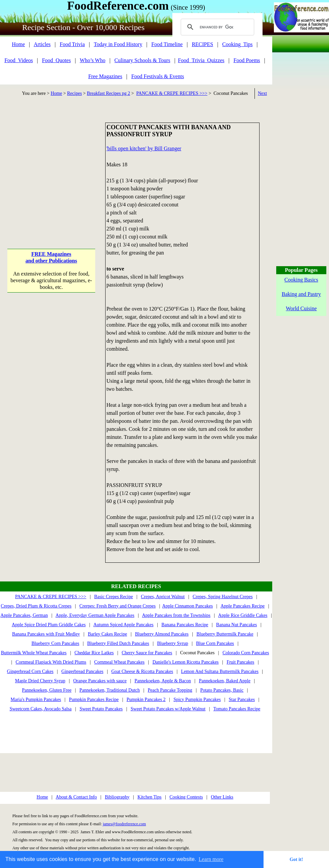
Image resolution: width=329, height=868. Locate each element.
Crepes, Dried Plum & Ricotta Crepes (36, 606)
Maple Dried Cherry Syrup (40, 681)
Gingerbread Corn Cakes (30, 671)
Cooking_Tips (237, 44)
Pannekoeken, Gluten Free (47, 690)
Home (18, 44)
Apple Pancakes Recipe (242, 606)
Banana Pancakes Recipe (185, 625)
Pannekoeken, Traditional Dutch (110, 690)
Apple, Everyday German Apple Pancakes (95, 615)
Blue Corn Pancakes (215, 643)
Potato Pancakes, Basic (222, 690)
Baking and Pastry (301, 294)
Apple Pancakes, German (24, 615)
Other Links (222, 797)
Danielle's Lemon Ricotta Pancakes (185, 662)
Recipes (74, 93)
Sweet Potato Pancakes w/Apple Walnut (168, 709)
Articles (42, 44)
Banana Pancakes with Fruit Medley (46, 634)
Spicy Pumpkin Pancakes (197, 700)
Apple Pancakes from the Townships (176, 615)
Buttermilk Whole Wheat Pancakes (34, 653)
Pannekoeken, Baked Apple (224, 681)
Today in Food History (118, 44)
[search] (216, 27)
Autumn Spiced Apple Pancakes (124, 625)
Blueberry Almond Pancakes (162, 634)
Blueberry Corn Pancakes (55, 643)
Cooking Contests (186, 797)
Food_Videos (19, 60)
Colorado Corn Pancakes (246, 653)
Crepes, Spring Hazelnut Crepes (223, 597)
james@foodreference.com (124, 824)
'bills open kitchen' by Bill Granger (144, 148)
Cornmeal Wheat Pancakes (119, 662)
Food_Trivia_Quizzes (201, 60)
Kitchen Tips (150, 797)
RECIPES (202, 44)
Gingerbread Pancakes (83, 671)
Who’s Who (93, 60)
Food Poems (247, 60)
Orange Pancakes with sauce (100, 681)
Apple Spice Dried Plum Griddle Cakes (49, 625)
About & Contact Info (76, 797)
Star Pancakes (242, 700)
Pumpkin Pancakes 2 (146, 700)
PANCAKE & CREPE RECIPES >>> (172, 93)
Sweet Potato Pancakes (101, 709)
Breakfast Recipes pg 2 (108, 93)
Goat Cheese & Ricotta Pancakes (142, 671)
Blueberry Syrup (173, 643)
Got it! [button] (296, 859)
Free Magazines (105, 76)
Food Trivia (72, 44)
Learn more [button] (211, 859)
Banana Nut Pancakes (236, 625)
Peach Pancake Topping (170, 690)
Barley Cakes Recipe (107, 634)
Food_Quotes (56, 60)
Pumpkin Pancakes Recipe (94, 700)
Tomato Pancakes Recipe (237, 709)
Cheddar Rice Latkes (94, 653)
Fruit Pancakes (240, 662)
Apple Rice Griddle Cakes (243, 615)
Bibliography (117, 797)
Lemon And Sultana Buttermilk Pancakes (220, 671)
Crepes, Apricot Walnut (163, 597)
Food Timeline (167, 44)
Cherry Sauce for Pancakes (147, 653)
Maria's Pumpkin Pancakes (36, 700)
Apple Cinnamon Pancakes (187, 606)
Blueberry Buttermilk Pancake (225, 634)
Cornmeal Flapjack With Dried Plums (51, 662)
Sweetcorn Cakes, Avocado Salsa (41, 709)
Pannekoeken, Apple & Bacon (163, 681)
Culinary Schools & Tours (142, 60)
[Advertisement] (51, 164)
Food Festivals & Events (158, 76)
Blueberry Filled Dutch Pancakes (118, 643)
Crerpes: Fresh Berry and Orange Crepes (118, 606)
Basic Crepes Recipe (114, 597)
